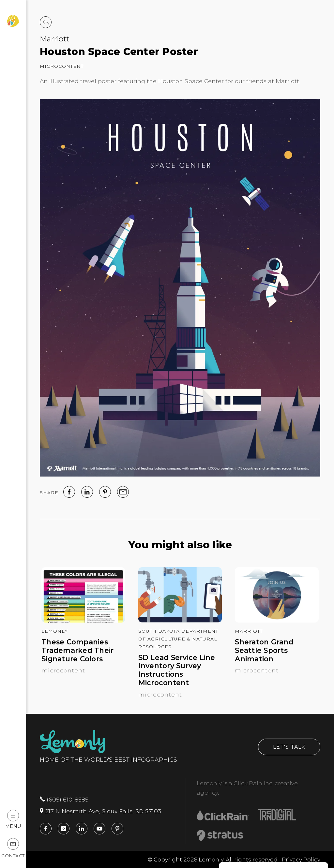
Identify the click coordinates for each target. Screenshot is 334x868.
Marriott (54, 39)
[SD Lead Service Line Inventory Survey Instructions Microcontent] (180, 620)
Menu (13, 819)
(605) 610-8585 (64, 799)
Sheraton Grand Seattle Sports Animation (264, 650)
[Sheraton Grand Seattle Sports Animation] (277, 620)
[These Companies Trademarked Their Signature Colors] (83, 620)
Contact (13, 848)
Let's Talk (289, 747)
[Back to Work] (46, 22)
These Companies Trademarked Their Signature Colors (77, 650)
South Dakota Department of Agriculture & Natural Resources (178, 639)
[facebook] (69, 492)
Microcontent (62, 66)
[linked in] (87, 492)
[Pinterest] (105, 492)
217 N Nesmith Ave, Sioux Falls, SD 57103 (100, 811)
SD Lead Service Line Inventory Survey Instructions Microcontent (177, 670)
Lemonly (55, 631)
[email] (123, 492)
